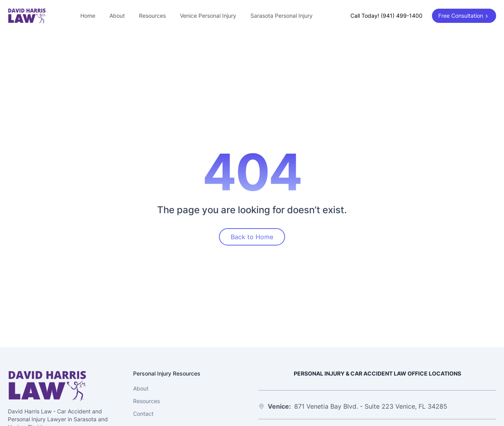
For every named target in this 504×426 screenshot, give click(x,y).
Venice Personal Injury (208, 16)
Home (88, 16)
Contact (143, 414)
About (117, 16)
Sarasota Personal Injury (282, 16)
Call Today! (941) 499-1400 (386, 16)
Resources (152, 16)
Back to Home (252, 237)
